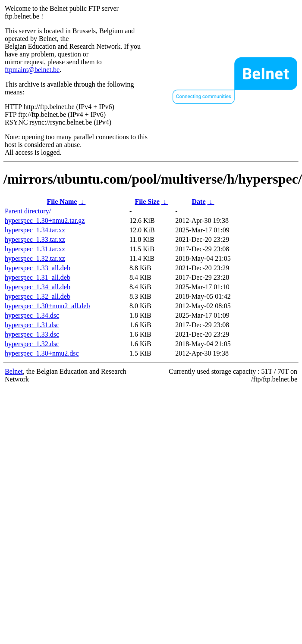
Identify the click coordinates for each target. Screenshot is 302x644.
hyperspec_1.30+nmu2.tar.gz (45, 220)
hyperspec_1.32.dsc (32, 344)
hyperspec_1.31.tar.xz (35, 249)
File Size (147, 202)
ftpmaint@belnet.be (32, 70)
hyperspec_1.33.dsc (32, 334)
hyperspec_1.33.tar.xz (35, 239)
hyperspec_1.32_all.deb (38, 296)
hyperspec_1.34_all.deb (38, 287)
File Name (62, 202)
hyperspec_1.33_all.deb (38, 268)
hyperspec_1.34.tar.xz (35, 230)
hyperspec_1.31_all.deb (38, 277)
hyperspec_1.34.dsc (32, 315)
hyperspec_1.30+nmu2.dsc (42, 353)
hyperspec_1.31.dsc (32, 325)
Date (199, 202)
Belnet (14, 371)
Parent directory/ (28, 211)
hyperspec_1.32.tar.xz (35, 258)
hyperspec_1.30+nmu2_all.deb (47, 306)
